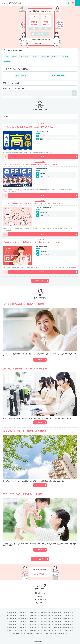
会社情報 (40, 596)
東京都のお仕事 (12, 619)
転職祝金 (14, 57)
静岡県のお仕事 (46, 622)
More (59, 157)
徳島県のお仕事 (68, 628)
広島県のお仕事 (46, 628)
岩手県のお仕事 (34, 613)
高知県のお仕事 (34, 631)
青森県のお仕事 (23, 613)
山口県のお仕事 (57, 628)
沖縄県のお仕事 (62, 634)
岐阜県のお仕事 (34, 622)
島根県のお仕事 (23, 628)
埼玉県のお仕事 (57, 616)
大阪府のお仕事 (34, 625)
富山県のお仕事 (46, 619)
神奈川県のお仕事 (23, 619)
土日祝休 (65, 57)
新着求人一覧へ (42, 281)
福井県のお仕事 (68, 619)
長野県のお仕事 (23, 622)
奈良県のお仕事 (57, 625)
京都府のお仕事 (23, 625)
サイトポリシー (40, 603)
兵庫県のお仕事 (46, 625)
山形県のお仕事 (68, 613)
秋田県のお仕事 (57, 613)
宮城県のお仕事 (46, 613)
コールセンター (25, 57)
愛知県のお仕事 (57, 622)
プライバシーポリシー (40, 600)
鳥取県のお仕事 (12, 628)
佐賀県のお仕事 (57, 631)
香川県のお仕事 (12, 631)
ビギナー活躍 (45, 57)
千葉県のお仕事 (68, 616)
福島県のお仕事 (12, 616)
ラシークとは (40, 44)
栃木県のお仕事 (34, 616)
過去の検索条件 (58, 75)
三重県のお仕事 (68, 622)
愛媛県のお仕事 (23, 631)
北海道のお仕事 (12, 613)
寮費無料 (7, 61)
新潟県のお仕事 (34, 619)
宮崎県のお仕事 (40, 634)
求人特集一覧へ (42, 559)
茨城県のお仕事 (23, 616)
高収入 (6, 57)
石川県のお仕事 (57, 619)
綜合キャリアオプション (40, 589)
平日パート (56, 57)
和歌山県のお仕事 (68, 625)
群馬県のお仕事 (46, 616)
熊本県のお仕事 (17, 634)
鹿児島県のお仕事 (51, 634)
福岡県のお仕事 (46, 631)
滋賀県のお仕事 (12, 625)
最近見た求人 (21, 75)
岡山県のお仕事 (34, 628)
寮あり (35, 57)
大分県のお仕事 (29, 634)
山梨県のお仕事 (12, 622)
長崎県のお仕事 (68, 631)
